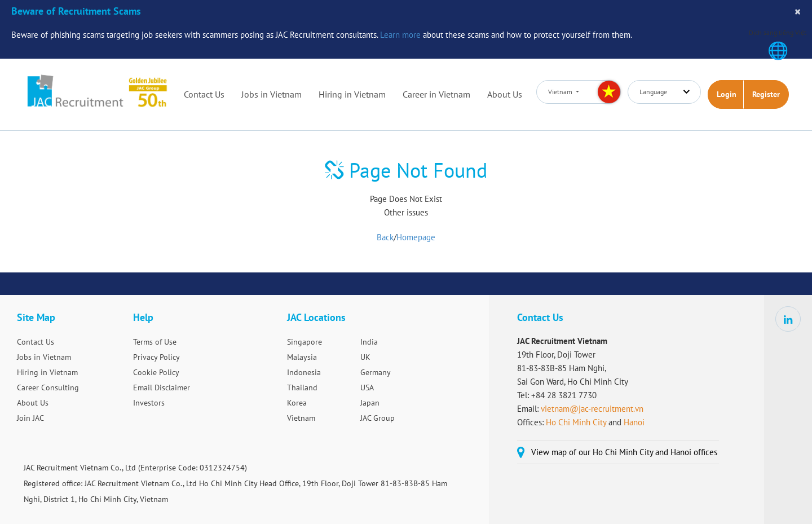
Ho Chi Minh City (576, 422)
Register (766, 94)
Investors (149, 403)
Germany (376, 372)
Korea (297, 403)
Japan (370, 403)
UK (365, 357)
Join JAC (30, 418)
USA (367, 388)
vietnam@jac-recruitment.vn (592, 409)
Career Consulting (48, 388)
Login (727, 94)
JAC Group (378, 418)
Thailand (302, 388)
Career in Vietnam (436, 94)
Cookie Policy (156, 372)
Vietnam (301, 418)
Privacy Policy (156, 357)
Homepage (416, 237)
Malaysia (302, 357)
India (369, 342)
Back (385, 237)
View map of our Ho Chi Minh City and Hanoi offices (624, 452)
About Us (505, 94)
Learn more (400, 35)
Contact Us (204, 94)
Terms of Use (155, 342)
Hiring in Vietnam (352, 94)
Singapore (304, 342)
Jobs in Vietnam (272, 94)
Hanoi (634, 422)
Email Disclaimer (162, 388)
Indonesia (304, 372)
